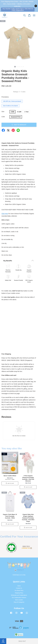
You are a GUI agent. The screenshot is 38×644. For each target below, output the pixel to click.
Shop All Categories (19, 602)
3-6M (12, 112)
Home (19, 586)
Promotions (5, 97)
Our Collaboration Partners (19, 598)
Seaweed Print (16, 117)
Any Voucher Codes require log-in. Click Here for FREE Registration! (18, 9)
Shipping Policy (19, 593)
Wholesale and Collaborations (19, 595)
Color (3, 117)
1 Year (26, 112)
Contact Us (19, 588)
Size (3, 112)
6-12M (19, 112)
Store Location (19, 600)
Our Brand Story (19, 591)
